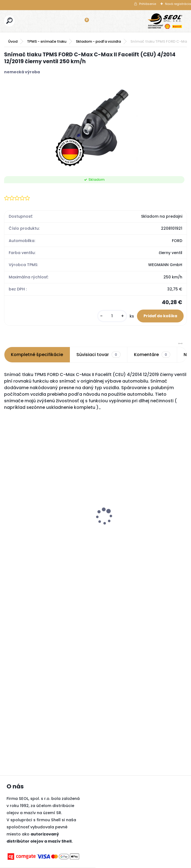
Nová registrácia (178, 4)
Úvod (13, 41)
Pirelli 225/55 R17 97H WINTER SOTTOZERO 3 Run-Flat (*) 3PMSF (152, 503)
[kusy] (112, 316)
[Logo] (165, 21)
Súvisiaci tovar (98, 355)
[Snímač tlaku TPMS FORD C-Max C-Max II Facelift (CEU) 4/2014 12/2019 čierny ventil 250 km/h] (96, 126)
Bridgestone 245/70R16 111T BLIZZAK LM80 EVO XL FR (33, 524)
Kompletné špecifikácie (37, 355)
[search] (9, 21)
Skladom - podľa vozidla (98, 41)
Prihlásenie (148, 4)
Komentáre (152, 355)
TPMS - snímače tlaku (47, 41)
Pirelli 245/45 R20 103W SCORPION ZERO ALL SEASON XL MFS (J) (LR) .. (95, 503)
